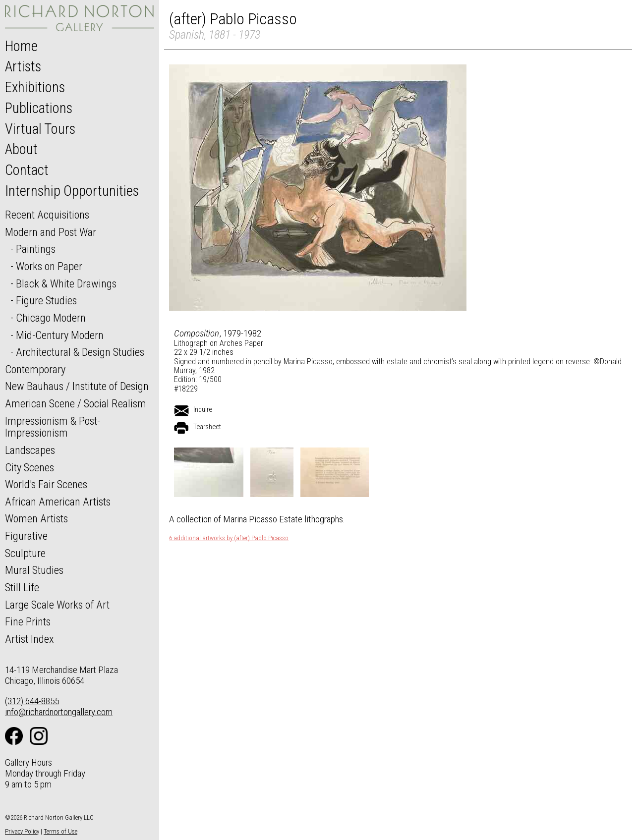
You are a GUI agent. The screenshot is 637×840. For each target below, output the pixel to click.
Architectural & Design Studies (80, 352)
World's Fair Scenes (46, 484)
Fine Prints (28, 621)
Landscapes (30, 450)
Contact (27, 170)
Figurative (26, 536)
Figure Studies (46, 300)
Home (21, 46)
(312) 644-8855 (32, 701)
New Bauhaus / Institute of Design (77, 386)
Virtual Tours (40, 129)
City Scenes (29, 467)
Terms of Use (60, 831)
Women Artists (36, 518)
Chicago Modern (51, 318)
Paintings (36, 249)
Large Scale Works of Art (57, 605)
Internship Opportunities (72, 191)
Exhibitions (35, 87)
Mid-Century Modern (60, 335)
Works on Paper (49, 266)
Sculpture (25, 553)
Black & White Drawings (66, 283)
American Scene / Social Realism (76, 403)
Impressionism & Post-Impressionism (53, 427)
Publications (39, 108)
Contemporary (35, 369)
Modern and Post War (51, 232)
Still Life (22, 587)
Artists (23, 66)
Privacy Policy (22, 831)
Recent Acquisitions (47, 215)
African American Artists (58, 502)
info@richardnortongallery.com (59, 712)
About (21, 149)
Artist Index (29, 639)
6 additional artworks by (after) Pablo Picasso (229, 538)
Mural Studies (34, 570)
